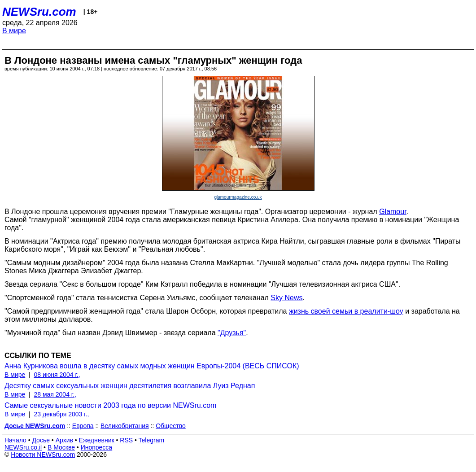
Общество (171, 426)
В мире (14, 31)
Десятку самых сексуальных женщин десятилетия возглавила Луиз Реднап (130, 386)
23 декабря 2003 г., (61, 414)
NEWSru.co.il (23, 447)
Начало (15, 440)
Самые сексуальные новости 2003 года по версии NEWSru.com (110, 405)
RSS (126, 440)
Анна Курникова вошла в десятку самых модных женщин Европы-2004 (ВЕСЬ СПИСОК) (152, 366)
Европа (83, 426)
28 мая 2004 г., (55, 394)
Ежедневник (97, 440)
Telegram (152, 440)
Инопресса (97, 447)
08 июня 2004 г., (57, 375)
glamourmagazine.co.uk (238, 197)
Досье (41, 440)
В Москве (61, 447)
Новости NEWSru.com (43, 455)
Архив (64, 440)
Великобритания (125, 426)
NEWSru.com (39, 12)
